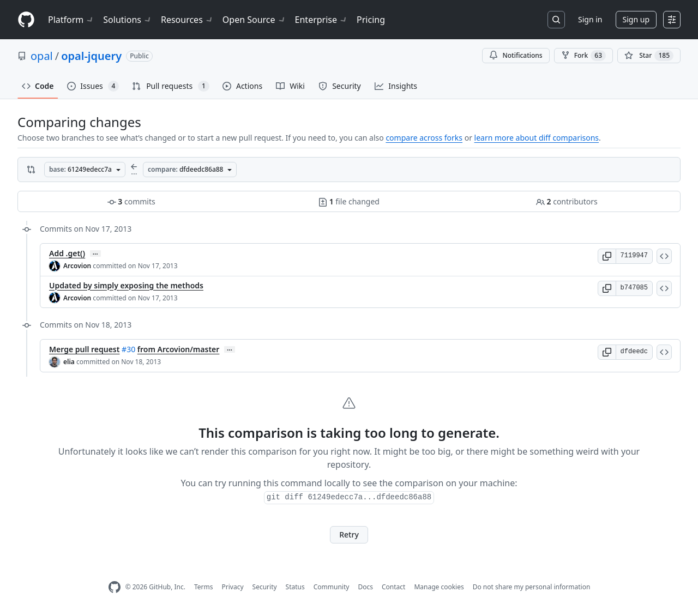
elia (69, 362)
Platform (71, 20)
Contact (393, 587)
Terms (204, 587)
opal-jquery (91, 56)
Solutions (128, 20)
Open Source (254, 20)
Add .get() (67, 253)
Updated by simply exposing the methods (126, 285)
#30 (128, 349)
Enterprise (321, 20)
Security (265, 587)
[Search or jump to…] (556, 20)
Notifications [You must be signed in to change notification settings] (516, 55)
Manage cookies (439, 587)
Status (295, 587)
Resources (187, 20)
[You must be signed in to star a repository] (649, 56)
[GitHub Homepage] (115, 587)
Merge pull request (84, 349)
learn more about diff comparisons (537, 138)
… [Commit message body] (95, 253)
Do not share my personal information (532, 587)
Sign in (590, 19)
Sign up (636, 19)
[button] (607, 256)
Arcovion (77, 266)
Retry (349, 535)
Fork (583, 56)
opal (42, 56)
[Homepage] (26, 20)
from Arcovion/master (179, 349)
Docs (365, 587)
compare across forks (424, 138)
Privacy (233, 587)
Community (332, 587)
